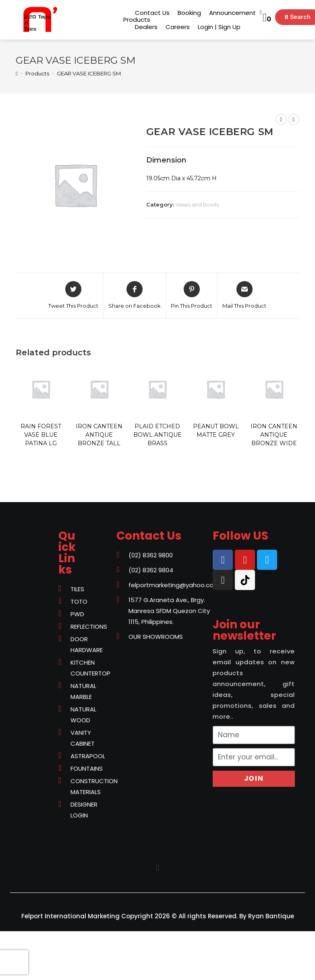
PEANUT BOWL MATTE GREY (216, 431)
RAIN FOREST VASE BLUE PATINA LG (41, 435)
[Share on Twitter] (73, 296)
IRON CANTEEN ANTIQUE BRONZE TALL (99, 435)
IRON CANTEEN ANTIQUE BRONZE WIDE (274, 435)
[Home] (17, 73)
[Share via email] (244, 296)
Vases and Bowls (197, 204)
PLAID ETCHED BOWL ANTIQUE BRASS (157, 435)
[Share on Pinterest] (192, 296)
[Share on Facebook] (135, 296)
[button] (137, 20)
